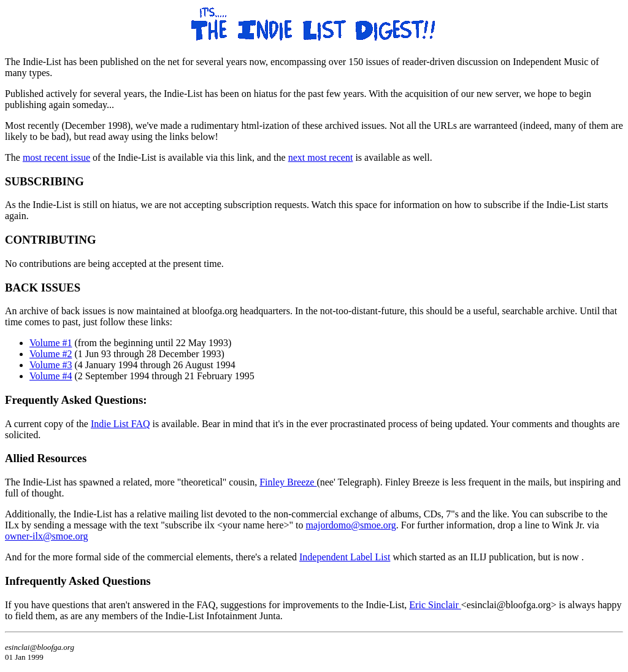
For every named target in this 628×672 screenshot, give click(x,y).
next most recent (321, 157)
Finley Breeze (288, 482)
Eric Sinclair (435, 605)
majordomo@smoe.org (351, 525)
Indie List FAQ (121, 424)
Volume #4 (51, 376)
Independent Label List (345, 557)
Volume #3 (51, 365)
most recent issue (56, 157)
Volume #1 (51, 343)
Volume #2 (51, 354)
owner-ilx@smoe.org (46, 536)
